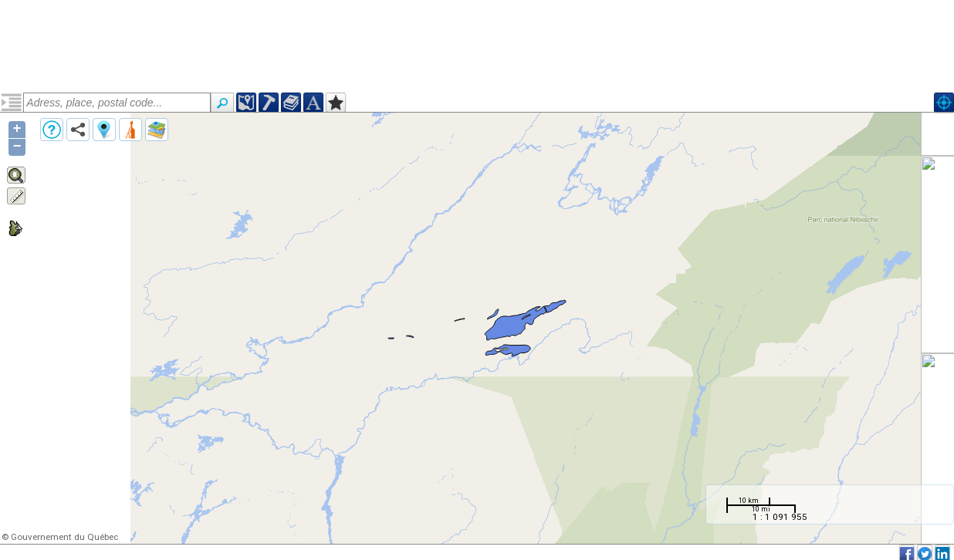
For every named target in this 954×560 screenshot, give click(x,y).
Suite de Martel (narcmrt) (84, 156)
